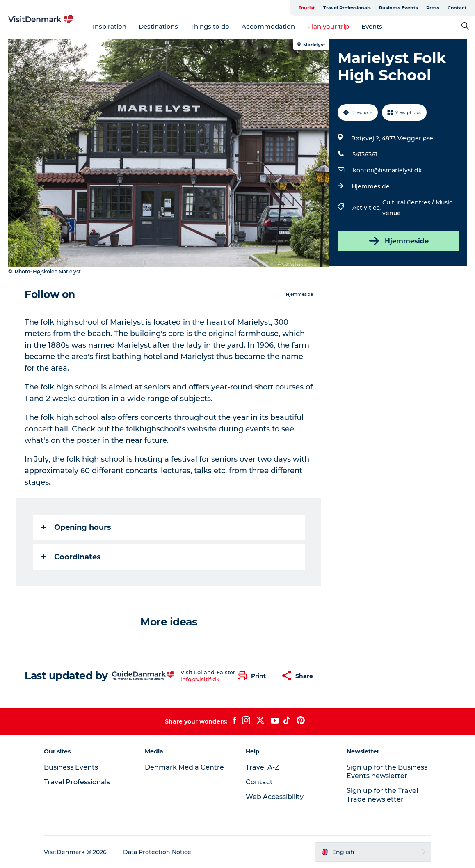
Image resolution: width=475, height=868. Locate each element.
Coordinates (71, 557)
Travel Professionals (347, 8)
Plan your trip (328, 26)
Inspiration (110, 26)
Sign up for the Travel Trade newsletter (382, 795)
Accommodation (268, 26)
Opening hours (76, 527)
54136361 (365, 154)
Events (372, 26)
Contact (457, 8)
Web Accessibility (275, 797)
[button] (254, 676)
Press (433, 8)
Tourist (307, 8)
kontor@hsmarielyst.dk (387, 170)
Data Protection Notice (157, 852)
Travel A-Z (263, 767)
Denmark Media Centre (184, 767)
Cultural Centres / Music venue (417, 208)
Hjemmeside (371, 186)
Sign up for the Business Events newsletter (387, 772)
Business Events (398, 8)
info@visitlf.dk (200, 679)
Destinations (158, 26)
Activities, (367, 208)
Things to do (210, 26)
